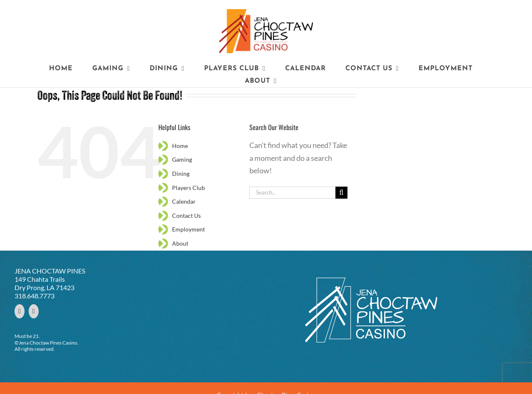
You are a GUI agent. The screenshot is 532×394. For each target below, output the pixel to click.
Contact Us (186, 215)
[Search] (341, 193)
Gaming (182, 159)
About (180, 243)
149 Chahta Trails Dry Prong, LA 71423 (44, 283)
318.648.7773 (34, 296)
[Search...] (292, 193)
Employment (188, 229)
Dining (181, 174)
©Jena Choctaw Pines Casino (46, 343)
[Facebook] (20, 311)
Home (180, 146)
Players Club (188, 188)
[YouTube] (34, 311)
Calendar (184, 201)
